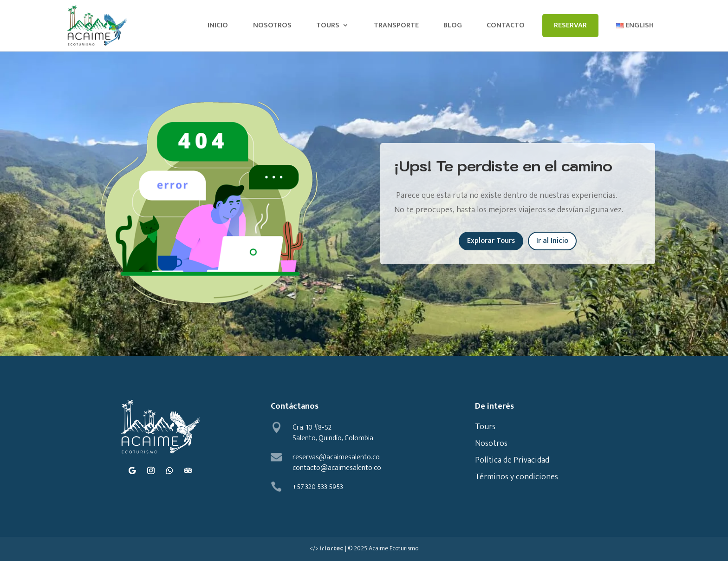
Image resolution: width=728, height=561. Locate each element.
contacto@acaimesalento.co (337, 468)
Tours (328, 25)
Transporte (396, 25)
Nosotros (272, 25)
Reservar (570, 25)
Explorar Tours (491, 241)
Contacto (506, 25)
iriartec (332, 549)
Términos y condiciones (517, 477)
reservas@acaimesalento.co (336, 457)
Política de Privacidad (512, 460)
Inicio (218, 25)
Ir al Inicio (552, 241)
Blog (453, 25)
